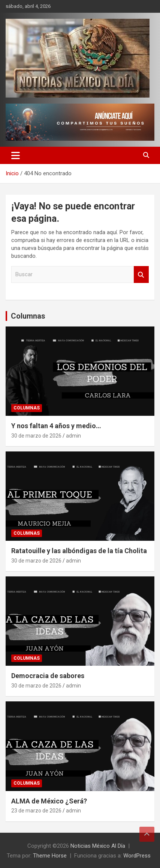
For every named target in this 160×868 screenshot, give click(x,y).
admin (73, 436)
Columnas (28, 316)
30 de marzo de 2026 (36, 436)
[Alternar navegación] (16, 155)
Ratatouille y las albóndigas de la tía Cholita (79, 551)
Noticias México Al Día (98, 846)
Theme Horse (50, 856)
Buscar (141, 275)
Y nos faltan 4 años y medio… (56, 426)
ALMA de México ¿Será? (49, 801)
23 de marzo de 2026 (36, 811)
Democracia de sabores (48, 676)
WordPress (137, 856)
